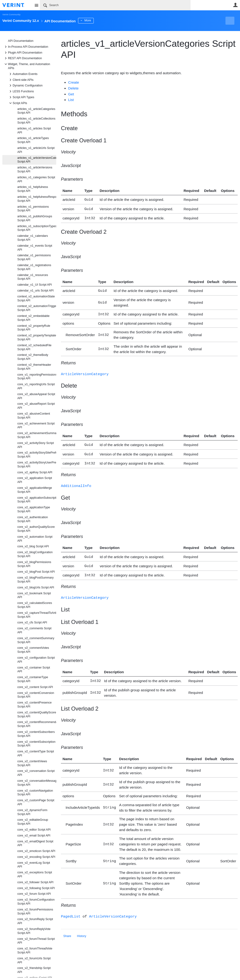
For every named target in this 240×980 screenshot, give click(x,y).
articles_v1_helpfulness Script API (33, 189)
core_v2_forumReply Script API (35, 921)
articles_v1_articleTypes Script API (33, 140)
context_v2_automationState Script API (36, 298)
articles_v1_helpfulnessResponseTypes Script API (37, 199)
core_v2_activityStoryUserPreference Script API (37, 465)
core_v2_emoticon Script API (36, 851)
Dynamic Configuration (25, 86)
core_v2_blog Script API (33, 546)
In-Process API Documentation (26, 47)
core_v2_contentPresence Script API (34, 705)
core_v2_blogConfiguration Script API (35, 554)
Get (71, 94)
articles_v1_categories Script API (36, 179)
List (71, 100)
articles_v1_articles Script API (34, 130)
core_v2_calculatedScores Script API (35, 605)
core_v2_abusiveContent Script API (34, 416)
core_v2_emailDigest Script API (35, 843)
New (227, 21)
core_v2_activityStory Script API (36, 445)
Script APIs (18, 103)
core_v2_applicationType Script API (34, 509)
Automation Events (23, 74)
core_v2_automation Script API (35, 539)
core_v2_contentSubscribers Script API (36, 734)
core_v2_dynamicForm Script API (32, 812)
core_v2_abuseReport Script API (36, 406)
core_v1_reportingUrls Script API (36, 386)
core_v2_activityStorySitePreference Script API (37, 455)
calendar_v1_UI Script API (35, 285)
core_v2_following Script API (36, 888)
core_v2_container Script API (34, 670)
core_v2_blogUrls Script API (36, 587)
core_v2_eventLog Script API (34, 865)
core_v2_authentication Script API (33, 519)
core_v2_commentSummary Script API (36, 640)
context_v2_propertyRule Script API (34, 328)
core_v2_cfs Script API (32, 622)
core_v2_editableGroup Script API (33, 822)
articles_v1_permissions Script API (33, 209)
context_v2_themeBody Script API (33, 357)
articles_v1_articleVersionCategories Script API (37, 160)
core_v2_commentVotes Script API (33, 650)
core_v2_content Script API (35, 687)
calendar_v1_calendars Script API (33, 238)
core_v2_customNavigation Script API (35, 793)
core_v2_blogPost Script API (36, 572)
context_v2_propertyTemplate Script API (37, 337)
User (235, 5)
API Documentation (21, 41)
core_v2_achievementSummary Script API (37, 435)
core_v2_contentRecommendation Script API (37, 724)
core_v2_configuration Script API (36, 660)
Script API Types (21, 97)
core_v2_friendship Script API (34, 970)
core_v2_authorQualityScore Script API (36, 529)
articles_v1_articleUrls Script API (36, 150)
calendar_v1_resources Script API (33, 277)
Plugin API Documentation (23, 53)
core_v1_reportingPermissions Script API (37, 377)
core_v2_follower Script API (35, 882)
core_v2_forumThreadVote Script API (35, 951)
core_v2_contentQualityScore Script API (37, 714)
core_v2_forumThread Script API (36, 941)
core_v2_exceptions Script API (35, 874)
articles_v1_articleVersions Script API (35, 169)
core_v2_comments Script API (34, 630)
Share (67, 929)
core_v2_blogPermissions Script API (34, 564)
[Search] (115, 5)
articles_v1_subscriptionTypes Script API (37, 228)
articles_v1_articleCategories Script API (36, 111)
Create (74, 82)
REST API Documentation (23, 58)
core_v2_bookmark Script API (34, 595)
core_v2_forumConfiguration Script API (36, 902)
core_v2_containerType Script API (33, 679)
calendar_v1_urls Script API (36, 291)
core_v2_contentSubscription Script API (36, 744)
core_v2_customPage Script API (36, 802)
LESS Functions (21, 91)
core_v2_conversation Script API (36, 773)
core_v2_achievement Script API (36, 426)
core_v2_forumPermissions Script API (35, 912)
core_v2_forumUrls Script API (34, 960)
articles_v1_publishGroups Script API (35, 218)
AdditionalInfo (76, 481)
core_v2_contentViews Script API (32, 763)
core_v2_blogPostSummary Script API (36, 580)
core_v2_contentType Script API (36, 753)
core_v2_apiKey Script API (35, 472)
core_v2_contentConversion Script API (36, 695)
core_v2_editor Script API (34, 830)
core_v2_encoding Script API (36, 857)
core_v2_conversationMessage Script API (37, 783)
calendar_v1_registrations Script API (34, 267)
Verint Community (11, 14)
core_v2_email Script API (34, 836)
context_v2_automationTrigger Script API (37, 308)
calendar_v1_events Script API (35, 248)
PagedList (71, 909)
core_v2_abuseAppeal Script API (36, 396)
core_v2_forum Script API (34, 894)
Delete (73, 88)
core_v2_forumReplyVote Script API (34, 931)
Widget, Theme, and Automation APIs (27, 66)
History (82, 929)
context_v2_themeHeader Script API (34, 367)
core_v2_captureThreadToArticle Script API (37, 615)
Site (36, 5)
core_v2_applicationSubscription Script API (37, 500)
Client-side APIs (21, 80)
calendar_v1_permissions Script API (34, 257)
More (105, 20)
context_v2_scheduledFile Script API (34, 347)
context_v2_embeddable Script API (33, 318)
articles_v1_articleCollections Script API (36, 121)
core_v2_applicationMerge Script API (35, 490)
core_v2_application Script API (35, 480)
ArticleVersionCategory (85, 371)
